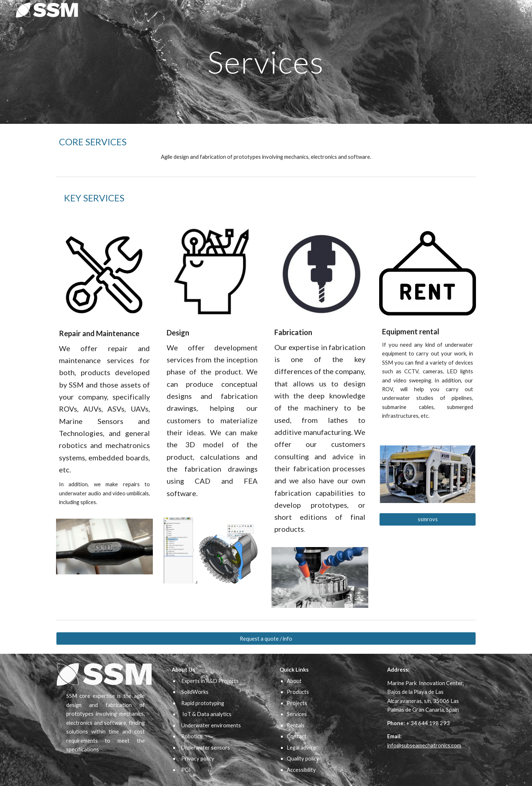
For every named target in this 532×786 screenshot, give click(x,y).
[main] (266, 62)
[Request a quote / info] (266, 638)
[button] (523, 10)
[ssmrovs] (428, 519)
